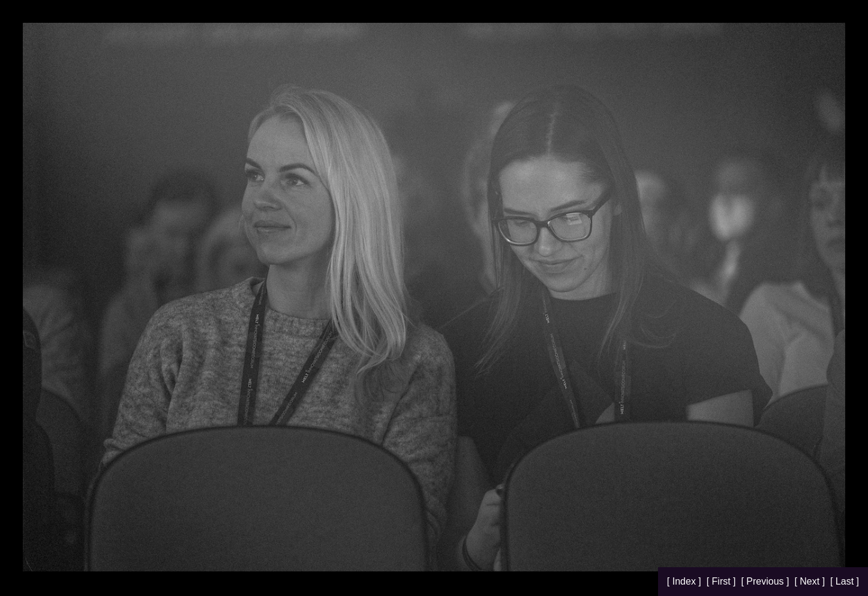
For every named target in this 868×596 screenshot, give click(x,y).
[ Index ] (685, 581)
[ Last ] (845, 581)
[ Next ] (811, 581)
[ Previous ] (766, 581)
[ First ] (723, 581)
